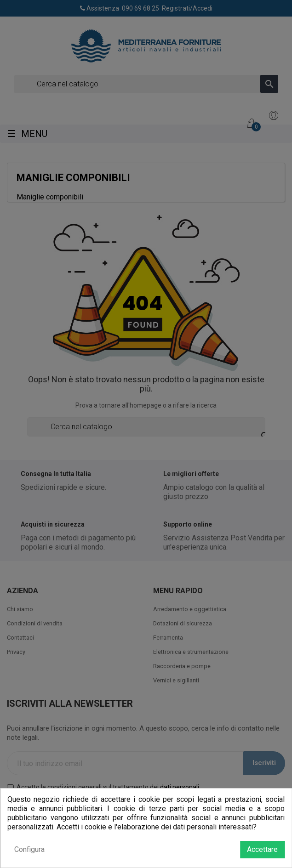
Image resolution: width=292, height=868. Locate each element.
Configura (29, 849)
